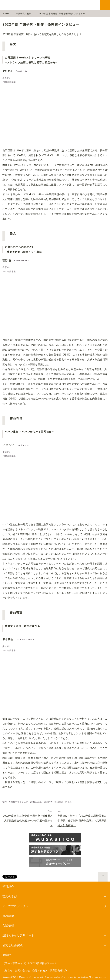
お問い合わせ (22, 970)
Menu (105, 5)
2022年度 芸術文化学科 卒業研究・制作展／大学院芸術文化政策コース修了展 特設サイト (28, 820)
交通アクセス (40, 970)
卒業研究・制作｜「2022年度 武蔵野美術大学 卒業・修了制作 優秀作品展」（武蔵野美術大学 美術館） (82, 820)
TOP (103, 877)
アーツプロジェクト (15, 906)
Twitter (84, 5)
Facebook (78, 5)
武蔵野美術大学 (59, 970)
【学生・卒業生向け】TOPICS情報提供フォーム (30, 963)
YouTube (97, 5)
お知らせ (7, 970)
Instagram (91, 5)
